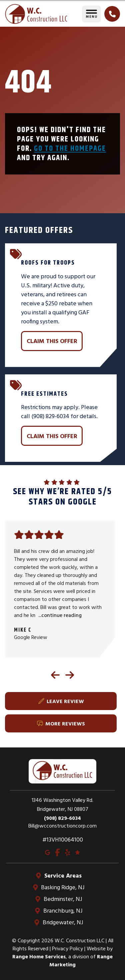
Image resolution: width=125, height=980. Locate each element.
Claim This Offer (52, 341)
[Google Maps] (47, 852)
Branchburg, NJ (62, 910)
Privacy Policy (67, 948)
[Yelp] (67, 852)
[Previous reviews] (55, 675)
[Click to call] (112, 14)
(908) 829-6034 (62, 818)
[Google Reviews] (77, 852)
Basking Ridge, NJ (63, 887)
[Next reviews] (70, 675)
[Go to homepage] (36, 14)
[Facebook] (57, 852)
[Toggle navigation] (91, 14)
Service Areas (62, 875)
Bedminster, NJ (62, 899)
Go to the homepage (70, 148)
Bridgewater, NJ (62, 922)
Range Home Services (39, 956)
